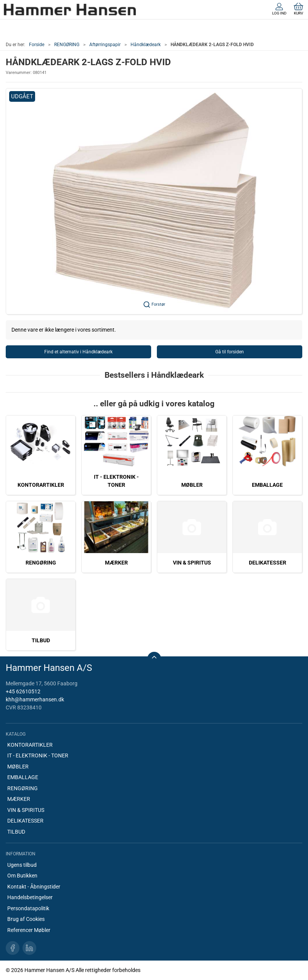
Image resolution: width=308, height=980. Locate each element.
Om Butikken (22, 876)
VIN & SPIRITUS (192, 563)
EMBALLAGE (267, 485)
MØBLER (192, 485)
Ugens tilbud (22, 865)
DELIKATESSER (268, 563)
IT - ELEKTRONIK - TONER (38, 755)
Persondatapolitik (28, 908)
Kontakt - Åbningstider (34, 887)
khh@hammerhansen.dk (35, 699)
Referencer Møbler (29, 930)
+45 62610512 (23, 691)
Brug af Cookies (26, 919)
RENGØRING (67, 45)
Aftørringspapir (105, 45)
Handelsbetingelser (30, 897)
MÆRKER (116, 563)
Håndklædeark (146, 45)
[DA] (70, 10)
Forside (37, 45)
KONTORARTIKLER (41, 485)
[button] (154, 201)
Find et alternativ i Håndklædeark (78, 352)
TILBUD (41, 640)
